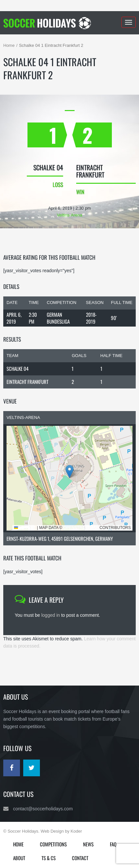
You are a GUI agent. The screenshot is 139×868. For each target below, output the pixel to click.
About (19, 858)
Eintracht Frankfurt (27, 382)
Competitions (53, 844)
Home (9, 45)
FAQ (113, 844)
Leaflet (25, 528)
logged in (51, 615)
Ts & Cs (49, 858)
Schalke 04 (17, 368)
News (88, 844)
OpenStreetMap (81, 528)
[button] (69, 472)
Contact (80, 858)
